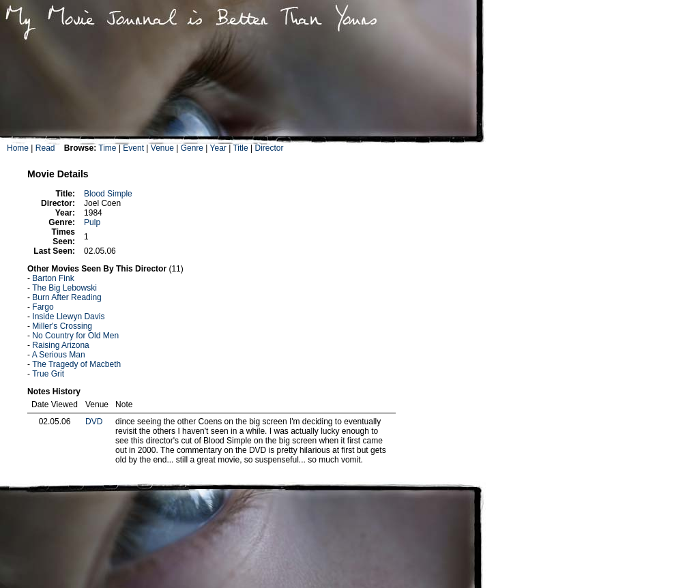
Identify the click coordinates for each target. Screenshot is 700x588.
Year (218, 148)
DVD (94, 422)
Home (18, 148)
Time (107, 148)
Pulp (92, 222)
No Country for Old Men (75, 336)
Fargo (43, 307)
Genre (192, 148)
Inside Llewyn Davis (68, 317)
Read (45, 148)
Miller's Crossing (62, 326)
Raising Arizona (60, 345)
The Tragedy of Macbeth (76, 364)
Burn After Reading (67, 297)
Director (269, 148)
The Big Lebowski (64, 288)
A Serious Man (59, 355)
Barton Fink (53, 278)
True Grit (48, 374)
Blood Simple (108, 194)
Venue (162, 148)
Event (133, 148)
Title (240, 148)
